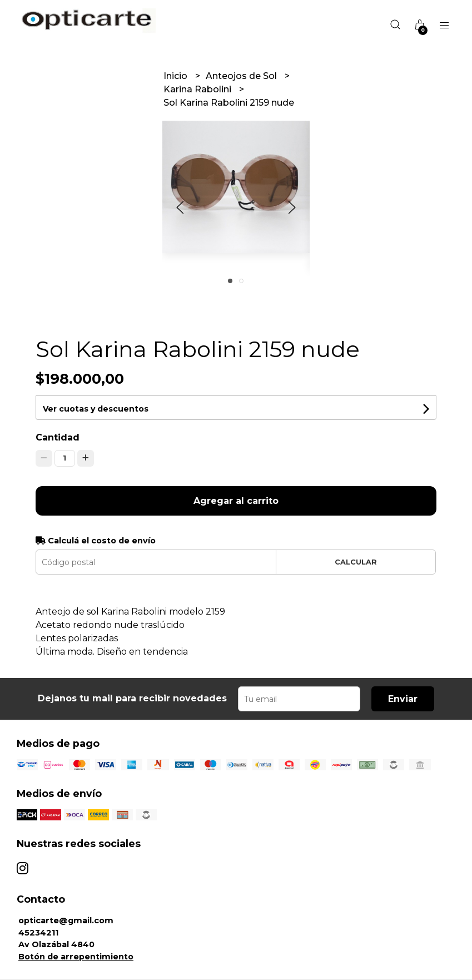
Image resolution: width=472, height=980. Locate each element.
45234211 (38, 933)
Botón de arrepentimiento (76, 957)
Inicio (177, 76)
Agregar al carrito (236, 501)
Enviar (403, 699)
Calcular (356, 562)
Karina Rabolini (198, 89)
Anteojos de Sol (242, 76)
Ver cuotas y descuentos (96, 409)
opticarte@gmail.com (66, 920)
